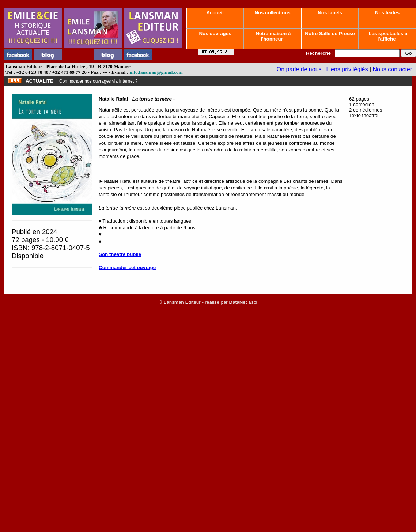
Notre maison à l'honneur (273, 36)
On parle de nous (299, 69)
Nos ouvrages (215, 33)
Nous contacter (393, 69)
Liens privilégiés (347, 69)
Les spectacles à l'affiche (387, 36)
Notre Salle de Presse (330, 33)
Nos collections (273, 13)
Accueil (215, 13)
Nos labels (330, 13)
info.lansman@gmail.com (156, 72)
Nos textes (387, 13)
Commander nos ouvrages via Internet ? (98, 81)
